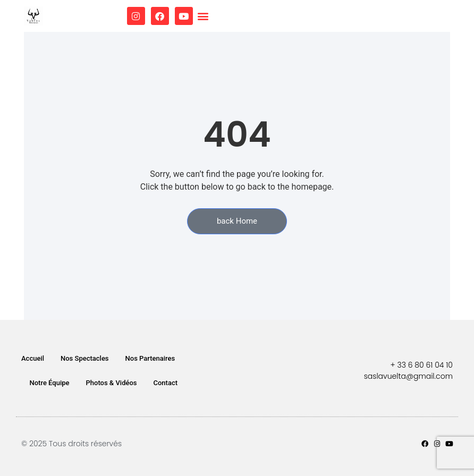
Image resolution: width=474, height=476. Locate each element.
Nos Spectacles (85, 358)
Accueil (33, 358)
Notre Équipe (50, 383)
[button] (203, 16)
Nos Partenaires (150, 358)
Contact (166, 383)
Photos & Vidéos (112, 383)
